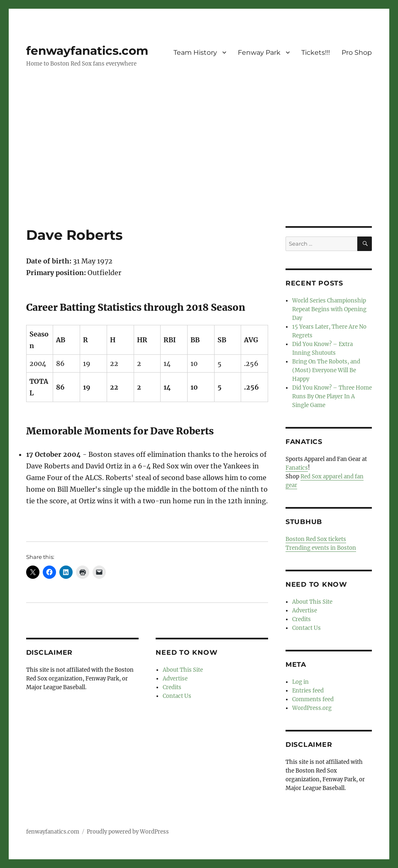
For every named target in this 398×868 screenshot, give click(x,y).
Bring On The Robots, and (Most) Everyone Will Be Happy (326, 370)
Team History (195, 52)
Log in (300, 682)
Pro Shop (357, 52)
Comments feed (313, 699)
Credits (172, 687)
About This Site (183, 670)
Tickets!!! (316, 52)
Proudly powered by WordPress (128, 832)
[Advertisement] (201, 165)
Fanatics (297, 468)
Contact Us (177, 696)
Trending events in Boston (321, 548)
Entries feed (308, 691)
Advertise (175, 679)
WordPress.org (312, 708)
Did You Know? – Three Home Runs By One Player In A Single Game (332, 396)
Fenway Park (259, 52)
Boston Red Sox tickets (316, 539)
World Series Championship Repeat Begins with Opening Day (329, 309)
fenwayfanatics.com (87, 51)
